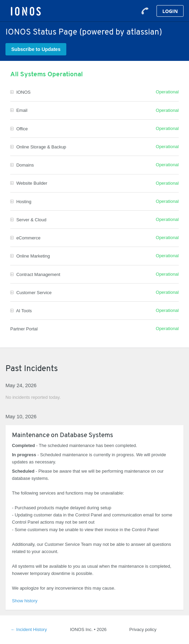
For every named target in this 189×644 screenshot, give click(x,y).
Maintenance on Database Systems (63, 436)
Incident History (29, 629)
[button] (36, 49)
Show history (25, 601)
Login (170, 11)
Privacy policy (143, 629)
